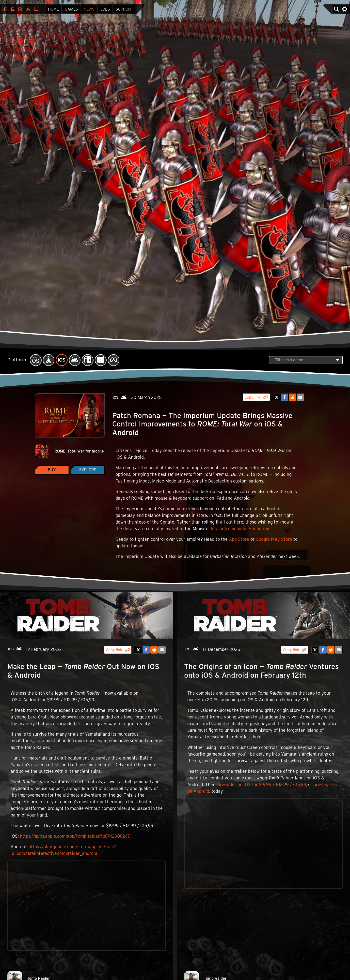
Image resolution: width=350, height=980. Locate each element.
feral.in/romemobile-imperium (241, 529)
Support (124, 9)
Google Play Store (274, 539)
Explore (88, 470)
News (89, 9)
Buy (52, 470)
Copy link (256, 397)
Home (53, 9)
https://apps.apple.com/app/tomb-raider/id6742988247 (75, 836)
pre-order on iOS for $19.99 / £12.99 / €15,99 (262, 784)
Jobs (105, 9)
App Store (239, 539)
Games (71, 9)
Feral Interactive (20, 9)
